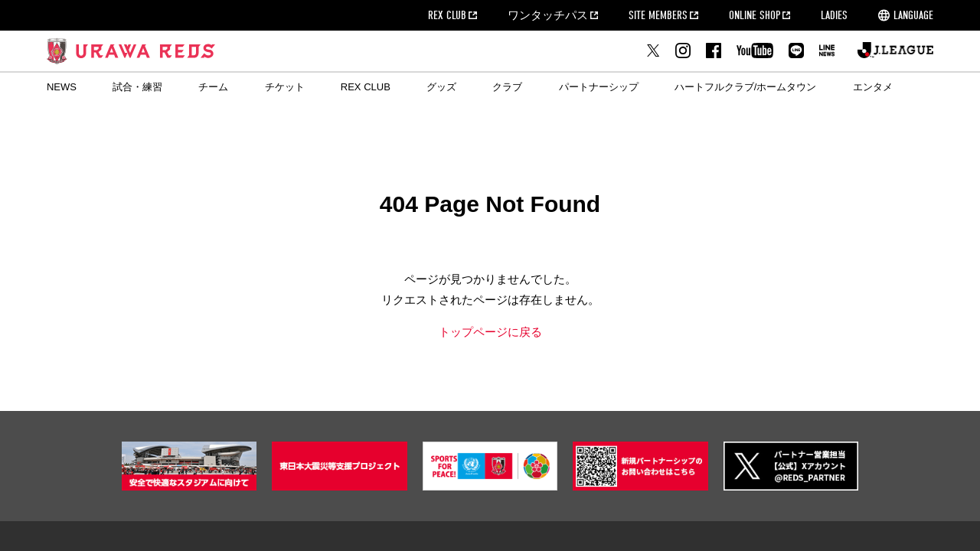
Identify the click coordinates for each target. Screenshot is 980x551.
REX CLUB (447, 15)
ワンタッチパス (548, 15)
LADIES (834, 15)
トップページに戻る (490, 332)
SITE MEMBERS (658, 15)
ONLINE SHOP (755, 15)
